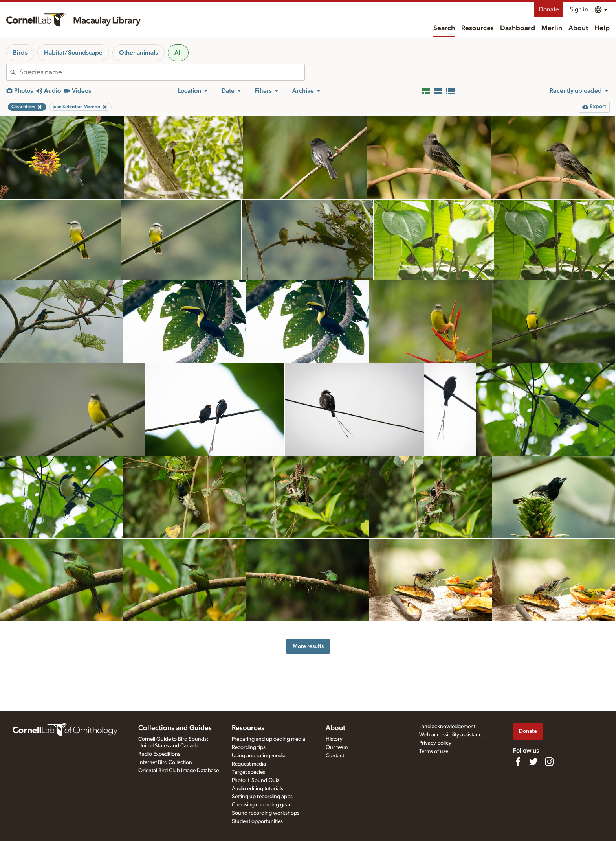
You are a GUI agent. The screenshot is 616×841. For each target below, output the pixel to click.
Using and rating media (259, 756)
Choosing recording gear (261, 805)
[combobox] (162, 72)
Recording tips (249, 747)
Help (602, 28)
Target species (248, 772)
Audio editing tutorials (258, 789)
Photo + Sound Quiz (256, 780)
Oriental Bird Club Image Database (179, 771)
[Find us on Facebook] (518, 762)
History (334, 739)
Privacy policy (435, 743)
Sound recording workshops (266, 813)
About (578, 28)
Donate (549, 9)
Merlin (552, 28)
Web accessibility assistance (452, 735)
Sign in (579, 9)
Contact (335, 756)
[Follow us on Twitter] (533, 762)
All (178, 53)
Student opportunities (257, 821)
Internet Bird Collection (165, 762)
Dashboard (518, 28)
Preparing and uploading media (269, 739)
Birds (20, 53)
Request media (249, 764)
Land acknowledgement (447, 727)
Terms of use (434, 751)
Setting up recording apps (262, 797)
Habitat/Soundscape (73, 53)
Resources (478, 28)
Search (444, 28)
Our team (337, 747)
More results (308, 646)
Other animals (138, 53)
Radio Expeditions (159, 754)
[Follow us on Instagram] (549, 762)
